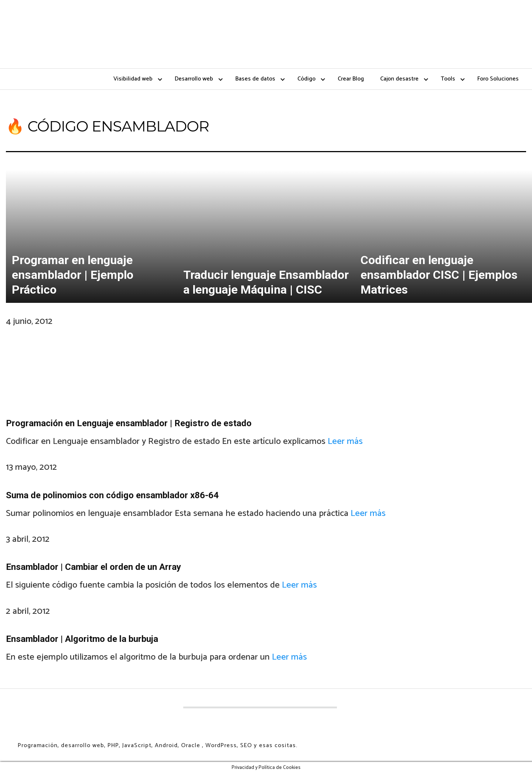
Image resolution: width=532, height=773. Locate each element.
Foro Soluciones (498, 79)
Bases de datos (255, 79)
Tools (448, 79)
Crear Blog (351, 79)
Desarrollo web (194, 79)
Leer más (345, 442)
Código (306, 79)
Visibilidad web (133, 79)
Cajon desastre (399, 79)
